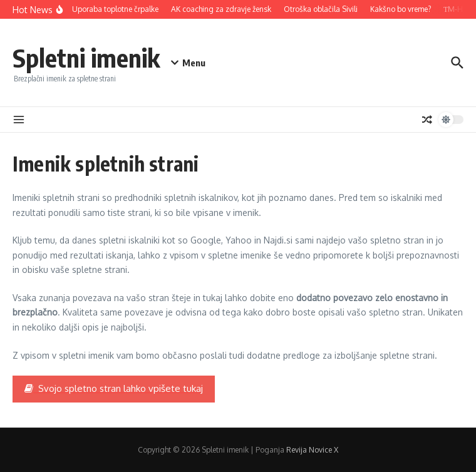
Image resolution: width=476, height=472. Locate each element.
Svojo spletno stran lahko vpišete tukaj (114, 388)
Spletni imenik (86, 58)
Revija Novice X (312, 450)
